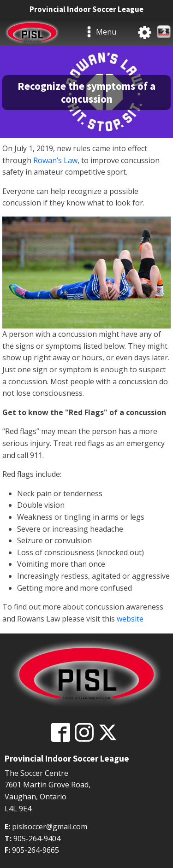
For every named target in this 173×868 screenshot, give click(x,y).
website (130, 619)
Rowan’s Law (55, 160)
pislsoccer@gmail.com (50, 827)
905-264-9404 (37, 839)
